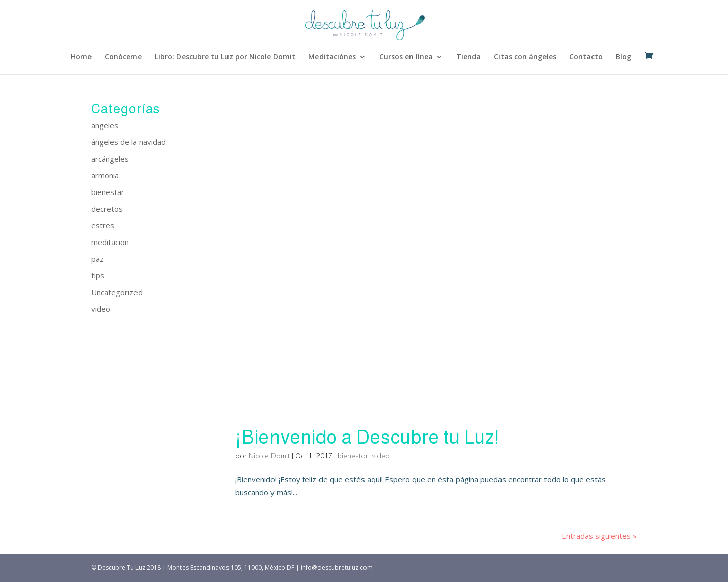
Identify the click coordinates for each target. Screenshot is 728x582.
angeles (105, 125)
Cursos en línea (406, 57)
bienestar (353, 456)
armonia (105, 175)
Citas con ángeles (525, 57)
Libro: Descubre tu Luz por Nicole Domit (225, 57)
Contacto (586, 57)
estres (103, 225)
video (381, 456)
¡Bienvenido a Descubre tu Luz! (367, 437)
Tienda (468, 57)
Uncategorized (117, 292)
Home (81, 57)
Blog (624, 57)
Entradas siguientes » (599, 536)
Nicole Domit (269, 456)
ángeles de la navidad (128, 142)
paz (97, 259)
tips (98, 275)
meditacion (110, 242)
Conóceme (123, 57)
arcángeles (110, 159)
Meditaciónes (332, 57)
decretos (107, 209)
